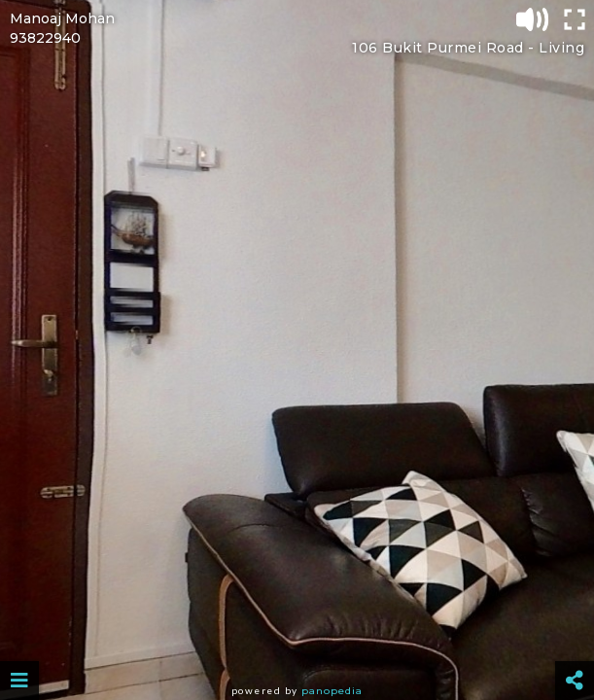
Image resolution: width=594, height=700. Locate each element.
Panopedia (332, 691)
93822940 (45, 38)
